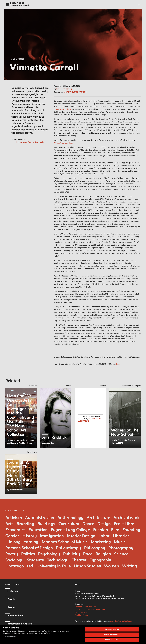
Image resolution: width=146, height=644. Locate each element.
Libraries (121, 536)
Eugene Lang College (70, 530)
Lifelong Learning (22, 542)
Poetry (12, 554)
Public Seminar (81, 612)
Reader (11, 607)
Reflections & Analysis (20, 624)
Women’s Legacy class (63, 143)
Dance (88, 524)
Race (88, 554)
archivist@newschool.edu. (121, 621)
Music (120, 542)
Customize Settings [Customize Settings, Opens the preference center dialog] (112, 631)
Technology (58, 560)
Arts (66, 92)
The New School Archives (85, 607)
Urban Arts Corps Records (29, 143)
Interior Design (81, 536)
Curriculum (69, 524)
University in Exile (53, 566)
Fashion (101, 530)
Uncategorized (19, 566)
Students (35, 560)
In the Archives (16, 616)
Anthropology (70, 518)
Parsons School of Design (29, 548)
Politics (28, 554)
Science (121, 554)
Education (38, 530)
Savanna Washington (65, 89)
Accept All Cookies (112, 642)
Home (13, 59)
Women (83, 92)
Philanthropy (68, 548)
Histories (13, 591)
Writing (130, 566)
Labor (104, 536)
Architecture (98, 518)
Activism (14, 518)
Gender (12, 536)
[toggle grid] (7, 4)
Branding (25, 524)
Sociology (14, 560)
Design (104, 524)
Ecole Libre (124, 524)
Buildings (46, 524)
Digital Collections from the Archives (90, 610)
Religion (103, 554)
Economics (15, 530)
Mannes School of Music (65, 542)
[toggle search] (139, 4)
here (118, 364)
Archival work (126, 518)
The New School (19, 6)
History (30, 536)
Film (115, 530)
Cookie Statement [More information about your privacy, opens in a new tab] (10, 638)
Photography (121, 548)
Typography (101, 560)
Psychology (49, 554)
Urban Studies (87, 566)
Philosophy (95, 548)
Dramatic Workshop (62, 109)
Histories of (17, 3)
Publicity (72, 554)
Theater (74, 92)
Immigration (52, 536)
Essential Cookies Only (112, 636)
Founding (131, 530)
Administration (40, 518)
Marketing (101, 542)
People (21, 59)
